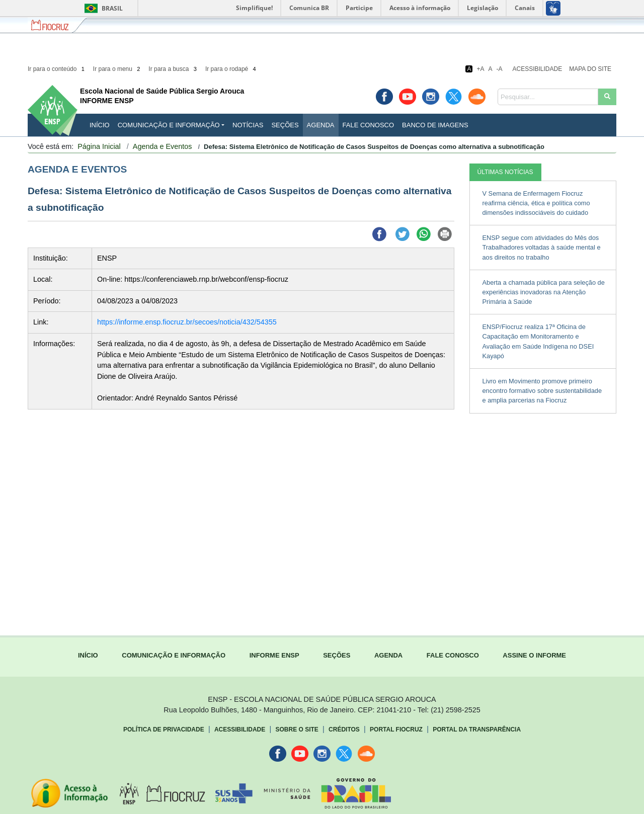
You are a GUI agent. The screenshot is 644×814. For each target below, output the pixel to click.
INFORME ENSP (274, 655)
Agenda (321, 125)
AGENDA (388, 655)
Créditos (344, 729)
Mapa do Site (590, 69)
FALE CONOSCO (453, 655)
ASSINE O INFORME (534, 655)
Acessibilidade (538, 69)
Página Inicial (99, 146)
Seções (285, 125)
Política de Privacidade (164, 729)
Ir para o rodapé (231, 69)
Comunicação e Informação (169, 125)
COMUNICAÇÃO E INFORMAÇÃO (174, 655)
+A (480, 69)
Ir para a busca (173, 69)
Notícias (248, 125)
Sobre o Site (297, 729)
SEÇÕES (337, 655)
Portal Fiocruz (396, 729)
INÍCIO (100, 125)
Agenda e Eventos (163, 146)
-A (500, 69)
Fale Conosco (369, 125)
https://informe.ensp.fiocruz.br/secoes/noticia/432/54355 (187, 322)
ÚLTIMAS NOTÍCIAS (505, 172)
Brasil (102, 8)
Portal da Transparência (477, 729)
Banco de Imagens (435, 125)
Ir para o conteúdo (57, 69)
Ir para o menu (117, 69)
